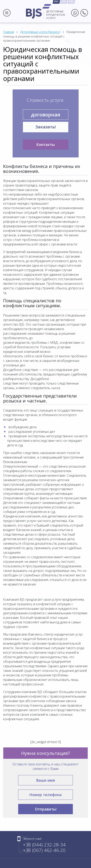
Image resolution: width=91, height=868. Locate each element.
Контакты (45, 144)
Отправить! (46, 809)
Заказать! (46, 127)
